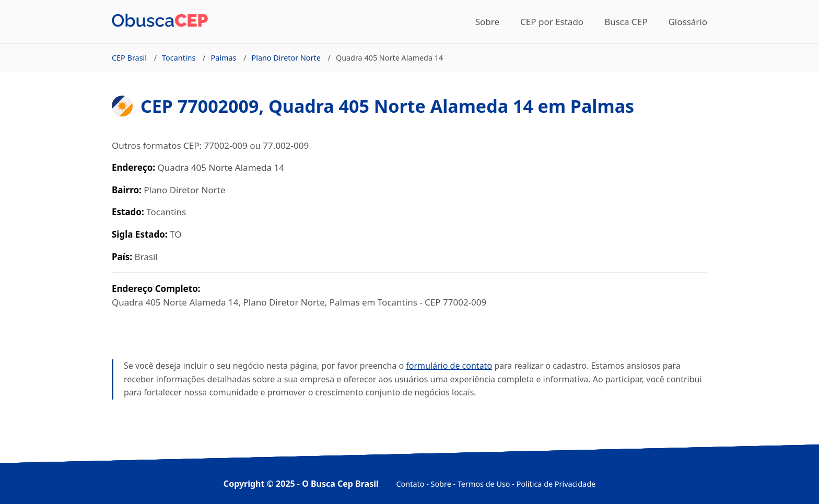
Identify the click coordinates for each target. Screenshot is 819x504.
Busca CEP (626, 22)
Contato (411, 484)
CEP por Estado (552, 22)
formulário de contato (449, 366)
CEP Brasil (129, 58)
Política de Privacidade (556, 484)
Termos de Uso (484, 484)
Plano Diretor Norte (286, 58)
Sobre (487, 22)
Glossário (688, 22)
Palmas (223, 58)
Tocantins (179, 58)
